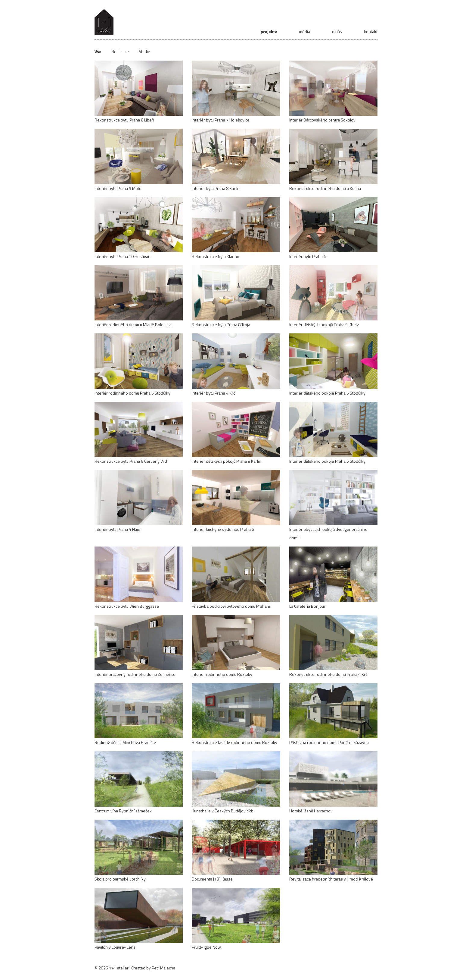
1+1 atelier (119, 968)
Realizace (120, 51)
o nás (337, 32)
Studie (144, 51)
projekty (269, 32)
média (304, 32)
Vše (98, 51)
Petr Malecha (163, 968)
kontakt (371, 32)
